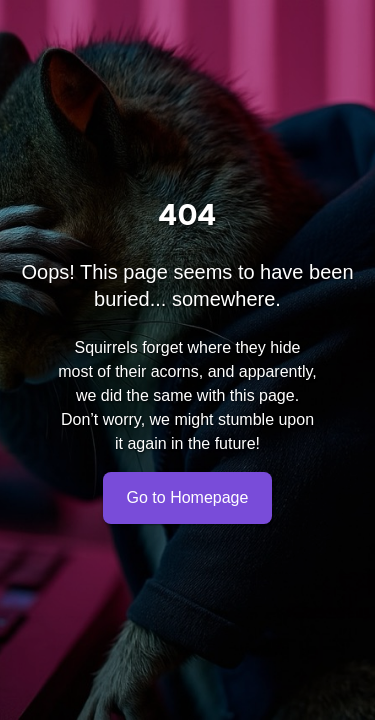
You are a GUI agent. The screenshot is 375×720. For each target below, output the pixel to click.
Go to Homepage (188, 498)
